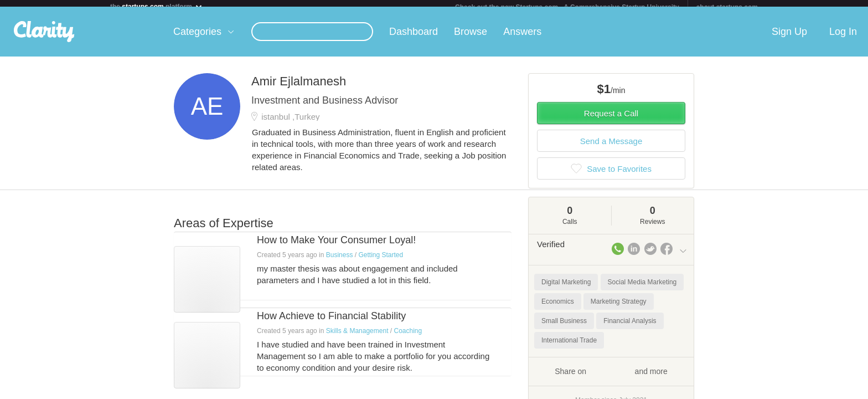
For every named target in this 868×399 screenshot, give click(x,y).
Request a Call (611, 120)
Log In (843, 38)
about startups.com (727, 7)
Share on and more (611, 377)
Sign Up (789, 38)
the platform (157, 6)
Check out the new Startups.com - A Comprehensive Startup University (567, 7)
